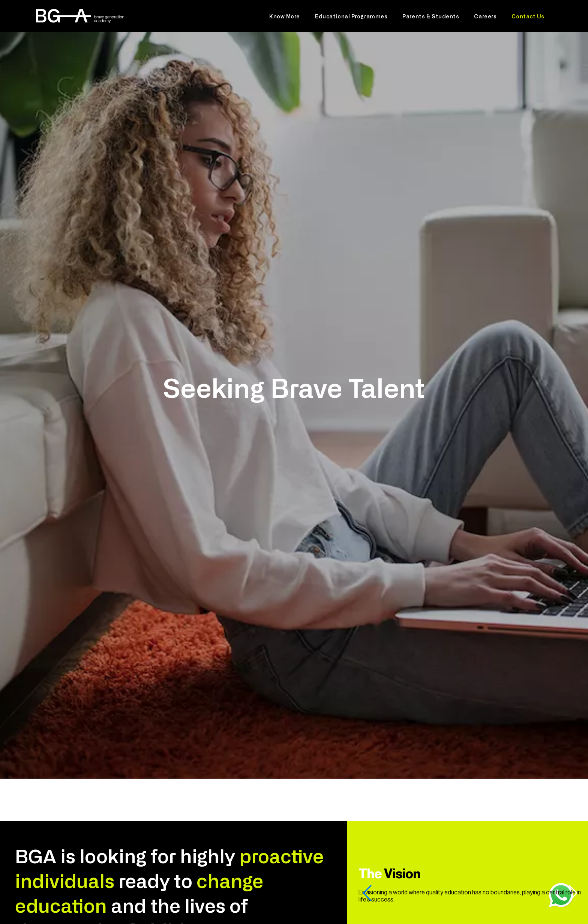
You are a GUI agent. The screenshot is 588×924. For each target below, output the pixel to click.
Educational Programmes (351, 16)
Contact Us (528, 16)
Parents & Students (431, 16)
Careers (485, 16)
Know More (285, 16)
